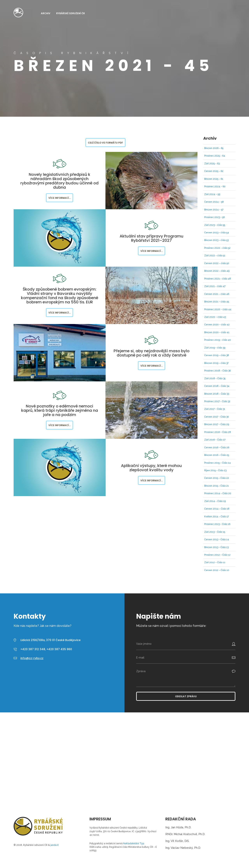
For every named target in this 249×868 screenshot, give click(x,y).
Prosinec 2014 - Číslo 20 (218, 493)
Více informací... (60, 198)
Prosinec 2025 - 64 (215, 156)
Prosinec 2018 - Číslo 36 (217, 371)
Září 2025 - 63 (212, 164)
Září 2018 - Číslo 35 (215, 378)
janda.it (54, 845)
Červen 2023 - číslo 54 (217, 233)
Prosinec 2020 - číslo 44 (218, 309)
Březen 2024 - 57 (214, 210)
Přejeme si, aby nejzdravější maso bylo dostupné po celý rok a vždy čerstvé (152, 353)
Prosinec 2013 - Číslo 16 (217, 524)
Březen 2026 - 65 (214, 148)
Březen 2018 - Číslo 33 (217, 394)
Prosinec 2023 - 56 (214, 217)
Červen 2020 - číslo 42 (217, 325)
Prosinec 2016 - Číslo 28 (218, 432)
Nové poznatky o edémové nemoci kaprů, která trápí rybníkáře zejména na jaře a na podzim (60, 410)
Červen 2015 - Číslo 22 (217, 478)
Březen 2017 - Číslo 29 (217, 424)
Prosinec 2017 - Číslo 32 (217, 401)
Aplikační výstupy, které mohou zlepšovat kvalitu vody (151, 468)
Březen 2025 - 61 (214, 179)
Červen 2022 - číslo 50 (217, 263)
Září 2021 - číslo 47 (215, 286)
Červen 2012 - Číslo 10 (217, 570)
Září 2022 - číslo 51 (215, 256)
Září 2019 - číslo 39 (215, 348)
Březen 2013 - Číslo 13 (216, 547)
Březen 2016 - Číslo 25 (217, 455)
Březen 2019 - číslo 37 (216, 363)
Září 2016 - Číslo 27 (215, 440)
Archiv (46, 13)
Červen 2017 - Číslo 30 (217, 417)
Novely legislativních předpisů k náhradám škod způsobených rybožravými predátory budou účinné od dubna (60, 181)
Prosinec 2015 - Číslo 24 (217, 463)
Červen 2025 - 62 (214, 171)
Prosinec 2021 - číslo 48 (218, 279)
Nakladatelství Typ (134, 843)
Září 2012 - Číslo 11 (215, 562)
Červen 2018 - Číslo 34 (217, 386)
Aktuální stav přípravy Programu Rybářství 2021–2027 (152, 238)
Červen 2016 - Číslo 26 (217, 448)
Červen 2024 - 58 (214, 202)
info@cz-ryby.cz (32, 658)
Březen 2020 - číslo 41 (217, 332)
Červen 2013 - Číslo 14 (217, 540)
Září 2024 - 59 (212, 194)
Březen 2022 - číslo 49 (217, 271)
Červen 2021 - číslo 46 (217, 294)
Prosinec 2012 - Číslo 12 (217, 555)
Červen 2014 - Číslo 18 (217, 509)
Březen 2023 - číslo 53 (216, 240)
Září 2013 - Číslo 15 (215, 532)
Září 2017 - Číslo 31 (215, 409)
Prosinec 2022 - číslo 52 (217, 248)
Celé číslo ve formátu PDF (105, 143)
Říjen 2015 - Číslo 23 (215, 470)
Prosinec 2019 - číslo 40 (218, 340)
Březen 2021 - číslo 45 (217, 302)
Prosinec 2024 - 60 (215, 187)
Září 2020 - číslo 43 (215, 317)
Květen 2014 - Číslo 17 (217, 517)
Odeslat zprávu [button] (186, 696)
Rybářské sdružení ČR (71, 13)
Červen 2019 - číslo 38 (217, 355)
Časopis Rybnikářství (18, 13)
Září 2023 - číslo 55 (215, 225)
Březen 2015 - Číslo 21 (217, 486)
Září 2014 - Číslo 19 (215, 501)
